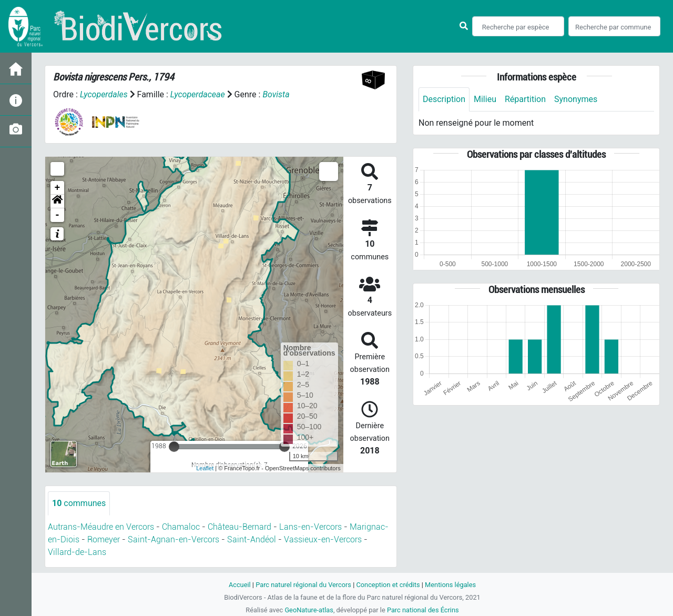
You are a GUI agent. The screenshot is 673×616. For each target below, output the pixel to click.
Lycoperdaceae (198, 94)
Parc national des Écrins (423, 610)
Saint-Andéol (252, 539)
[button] (57, 201)
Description (444, 99)
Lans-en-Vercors (310, 527)
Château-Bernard (239, 527)
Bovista (276, 94)
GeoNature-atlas (309, 610)
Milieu (485, 99)
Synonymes (576, 99)
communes (79, 503)
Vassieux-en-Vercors (323, 539)
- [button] (58, 215)
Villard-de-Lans (77, 552)
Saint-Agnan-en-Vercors (174, 539)
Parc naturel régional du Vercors (303, 585)
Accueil (240, 585)
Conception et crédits (388, 585)
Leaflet (205, 468)
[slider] (174, 447)
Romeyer (104, 539)
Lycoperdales (104, 94)
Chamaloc (181, 527)
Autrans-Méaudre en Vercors (101, 527)
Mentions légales (450, 585)
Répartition (525, 99)
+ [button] (58, 188)
